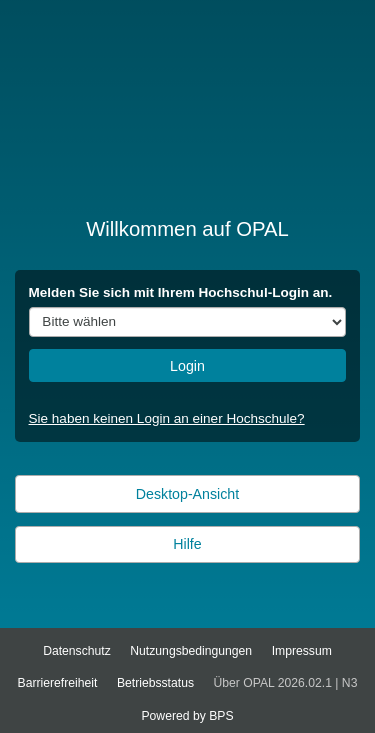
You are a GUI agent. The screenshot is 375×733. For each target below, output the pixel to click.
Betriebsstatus (155, 683)
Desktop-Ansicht (187, 494)
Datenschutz (77, 651)
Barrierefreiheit (58, 683)
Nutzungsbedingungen (191, 651)
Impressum (302, 651)
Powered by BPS (187, 716)
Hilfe (187, 544)
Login (187, 366)
